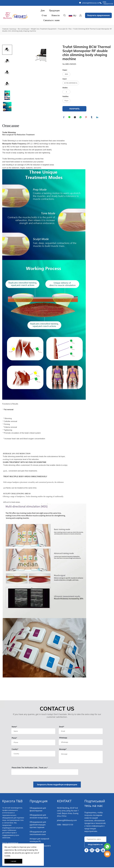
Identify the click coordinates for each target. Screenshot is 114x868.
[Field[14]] (81, 743)
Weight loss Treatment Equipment (44, 29)
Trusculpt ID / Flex (65, 29)
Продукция (54, 10)
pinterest (86, 118)
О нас (44, 15)
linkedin (98, 118)
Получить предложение (98, 15)
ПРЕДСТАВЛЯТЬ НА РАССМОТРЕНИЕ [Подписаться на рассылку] (95, 846)
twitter (75, 118)
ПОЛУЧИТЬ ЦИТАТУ (74, 109)
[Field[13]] (33, 754)
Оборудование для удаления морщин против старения (38, 825)
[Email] (95, 840)
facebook (64, 118)
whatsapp (81, 118)
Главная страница (9, 29)
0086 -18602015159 (108, 3)
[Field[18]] (33, 743)
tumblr (92, 118)
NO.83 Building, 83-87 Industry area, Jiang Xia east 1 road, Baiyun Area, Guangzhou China (68, 813)
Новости (55, 15)
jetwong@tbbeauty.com (91, 3)
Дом (43, 10)
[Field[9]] (33, 732)
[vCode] (45, 773)
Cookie (14, 847)
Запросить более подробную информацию (57, 785)
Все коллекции (24, 29)
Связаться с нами (51, 20)
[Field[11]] (81, 732)
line (70, 118)
